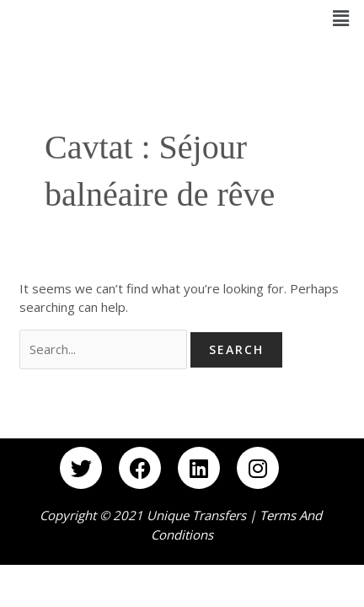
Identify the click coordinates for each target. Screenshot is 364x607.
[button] (341, 18)
